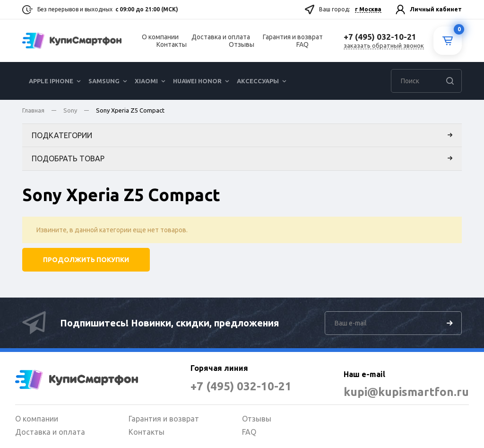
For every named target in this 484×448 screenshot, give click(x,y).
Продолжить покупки (86, 260)
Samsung (104, 81)
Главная (33, 110)
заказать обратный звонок (384, 45)
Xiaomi (146, 81)
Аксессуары (258, 81)
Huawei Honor (197, 81)
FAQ (302, 44)
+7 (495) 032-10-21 (241, 386)
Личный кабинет (436, 9)
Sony (70, 110)
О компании (160, 37)
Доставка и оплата (221, 37)
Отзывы (242, 44)
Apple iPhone (51, 81)
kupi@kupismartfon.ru (406, 392)
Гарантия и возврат (293, 37)
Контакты (172, 44)
